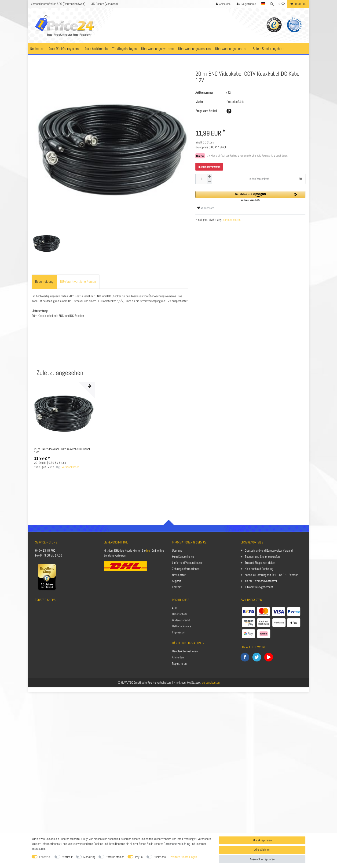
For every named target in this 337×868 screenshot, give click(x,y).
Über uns (177, 550)
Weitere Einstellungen (184, 857)
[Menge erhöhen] (209, 176)
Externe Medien (115, 857)
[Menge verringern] (209, 181)
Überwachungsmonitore (232, 49)
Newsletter (179, 575)
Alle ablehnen (262, 850)
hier (148, 550)
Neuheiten (37, 49)
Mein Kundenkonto (183, 557)
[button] (250, 196)
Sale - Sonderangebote (269, 49)
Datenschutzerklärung (177, 844)
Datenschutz (180, 614)
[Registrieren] (245, 4)
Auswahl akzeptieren (262, 859)
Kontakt (177, 587)
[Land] (262, 4)
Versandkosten (231, 220)
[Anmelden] (222, 4)
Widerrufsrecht (181, 620)
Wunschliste (206, 208)
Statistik (67, 857)
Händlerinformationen (185, 651)
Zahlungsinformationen (186, 569)
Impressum (179, 632)
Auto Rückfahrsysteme (64, 49)
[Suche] (271, 4)
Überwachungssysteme (157, 49)
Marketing (89, 857)
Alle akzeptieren (262, 840)
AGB (174, 608)
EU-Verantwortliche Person (78, 281)
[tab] (44, 282)
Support (177, 581)
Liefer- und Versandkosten (188, 563)
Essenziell (45, 857)
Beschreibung (44, 281)
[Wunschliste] (282, 4)
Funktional (160, 857)
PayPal (139, 857)
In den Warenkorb (275, 179)
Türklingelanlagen (124, 49)
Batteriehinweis (181, 626)
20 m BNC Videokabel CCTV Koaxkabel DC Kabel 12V (62, 451)
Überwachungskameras (194, 49)
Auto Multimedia (96, 49)
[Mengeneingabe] (201, 179)
